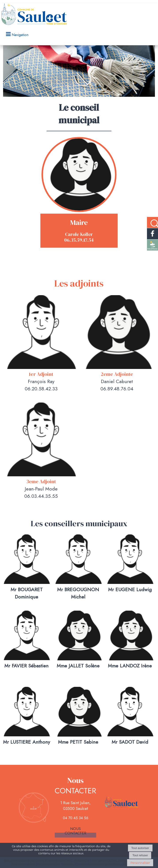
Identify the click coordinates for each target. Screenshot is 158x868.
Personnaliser (140, 863)
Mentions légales (122, 821)
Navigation (20, 35)
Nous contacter (75, 831)
